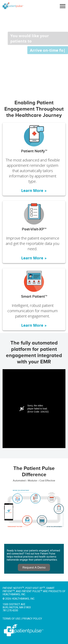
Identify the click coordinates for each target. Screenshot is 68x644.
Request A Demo (34, 567)
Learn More (34, 190)
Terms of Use (11, 619)
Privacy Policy (32, 619)
